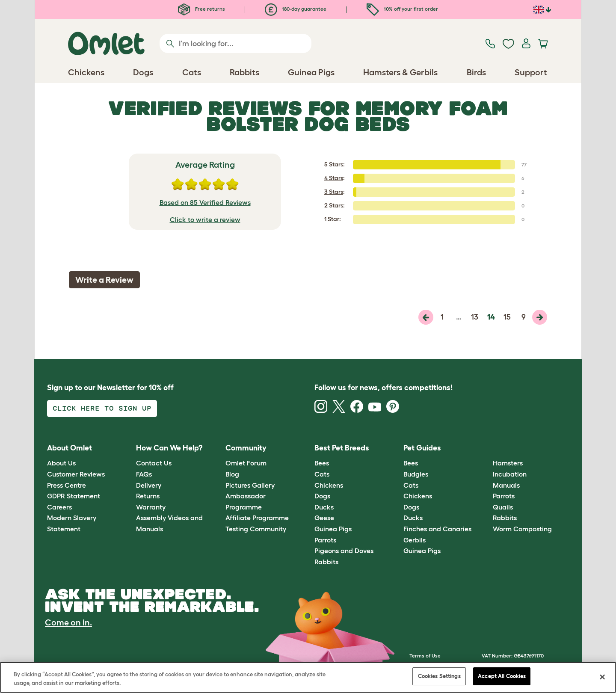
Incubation (510, 474)
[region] (308, 677)
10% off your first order (402, 9)
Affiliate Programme (257, 518)
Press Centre (67, 485)
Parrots (325, 540)
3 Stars (334, 192)
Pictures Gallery (250, 485)
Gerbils (415, 540)
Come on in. (68, 622)
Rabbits (326, 562)
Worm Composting (522, 529)
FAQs (144, 474)
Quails (503, 507)
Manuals (506, 485)
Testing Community (256, 529)
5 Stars (334, 164)
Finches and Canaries (437, 529)
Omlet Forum (246, 463)
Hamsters (508, 463)
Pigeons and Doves (344, 551)
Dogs (322, 496)
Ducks (324, 507)
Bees (322, 463)
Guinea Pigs (333, 529)
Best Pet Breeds (342, 448)
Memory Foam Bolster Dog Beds (357, 116)
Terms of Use (425, 656)
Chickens (329, 485)
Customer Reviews (76, 474)
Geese (324, 518)
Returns (148, 496)
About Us (61, 463)
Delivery (149, 485)
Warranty (151, 507)
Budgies (416, 474)
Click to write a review (205, 219)
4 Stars (334, 178)
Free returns (201, 9)
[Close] (602, 677)
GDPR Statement (74, 496)
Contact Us (154, 463)
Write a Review (104, 280)
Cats (322, 474)
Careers (59, 507)
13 (475, 317)
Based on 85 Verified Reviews (205, 202)
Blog (232, 474)
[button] (486, 448)
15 (507, 317)
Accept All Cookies (502, 676)
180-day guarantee (296, 9)
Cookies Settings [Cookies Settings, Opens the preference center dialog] (439, 676)
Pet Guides (422, 448)
